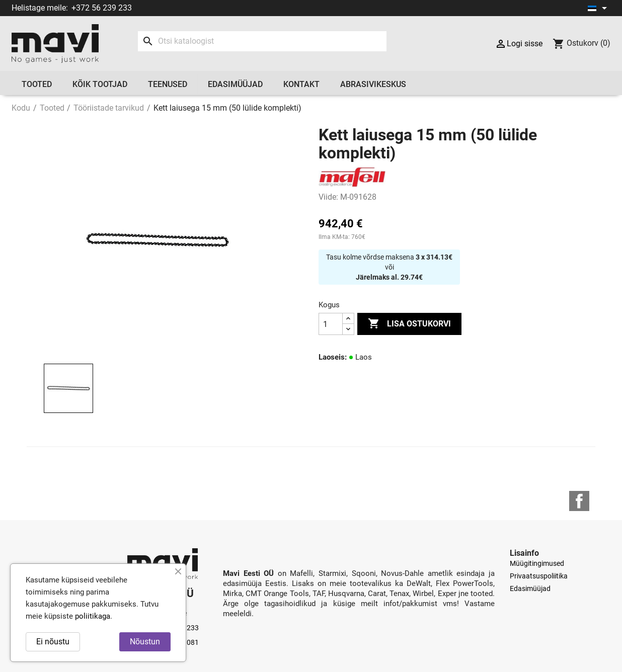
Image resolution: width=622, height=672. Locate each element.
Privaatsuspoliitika (539, 576)
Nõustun (145, 642)
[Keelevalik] (599, 8)
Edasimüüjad (235, 84)
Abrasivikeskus (373, 84)
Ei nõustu (53, 642)
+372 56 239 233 (102, 8)
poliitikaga (93, 616)
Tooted (37, 84)
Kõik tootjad (100, 84)
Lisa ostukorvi (409, 324)
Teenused (168, 84)
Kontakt (301, 84)
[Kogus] (331, 324)
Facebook (579, 501)
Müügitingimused (537, 563)
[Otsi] (262, 41)
